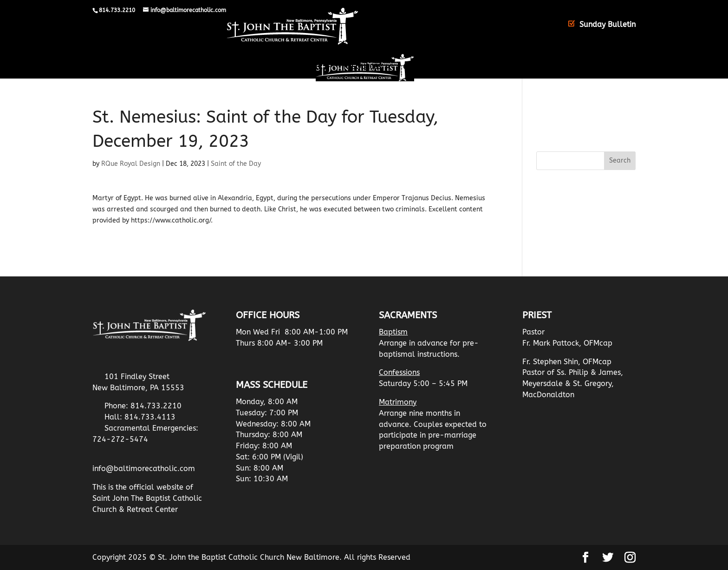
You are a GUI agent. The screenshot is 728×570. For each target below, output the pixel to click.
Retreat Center (295, 67)
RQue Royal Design (131, 164)
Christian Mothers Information (461, 67)
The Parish (227, 67)
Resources (363, 67)
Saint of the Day (236, 164)
